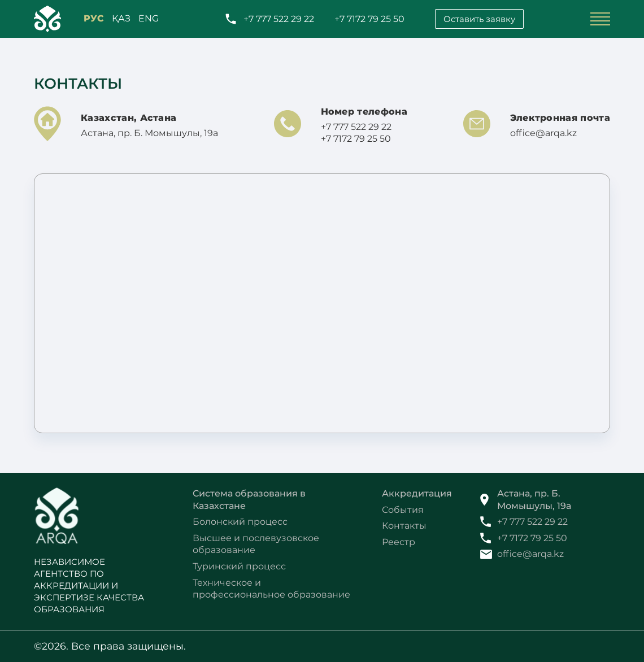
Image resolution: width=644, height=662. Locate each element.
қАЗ (121, 18)
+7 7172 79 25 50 (371, 19)
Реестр (399, 542)
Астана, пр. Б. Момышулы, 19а (149, 133)
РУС (94, 18)
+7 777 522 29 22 (279, 19)
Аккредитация (417, 493)
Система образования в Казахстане (249, 500)
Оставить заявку (479, 19)
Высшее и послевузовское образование (256, 544)
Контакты (404, 526)
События (403, 510)
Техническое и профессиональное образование (271, 589)
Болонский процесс (240, 522)
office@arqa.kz (543, 133)
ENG (149, 18)
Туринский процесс (239, 566)
